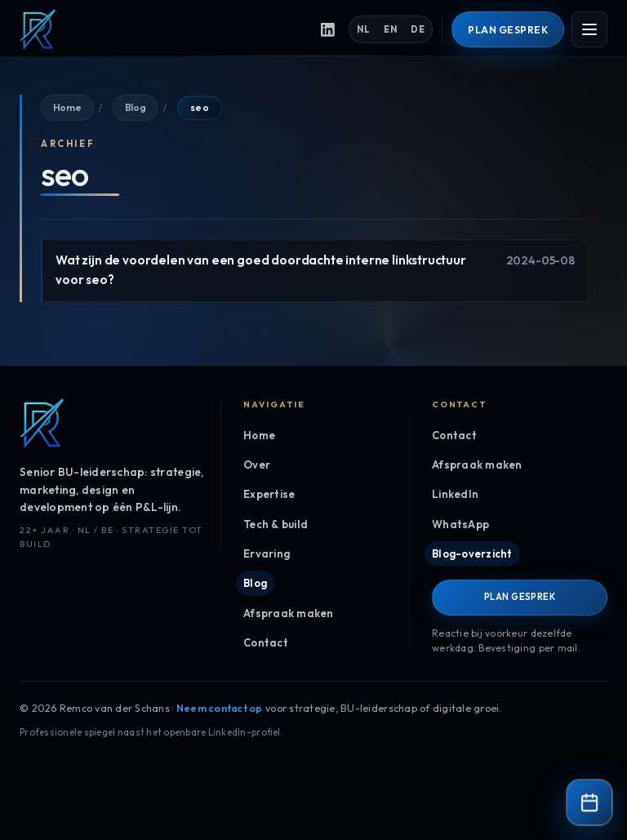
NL (370, 30)
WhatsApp (459, 524)
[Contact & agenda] (589, 802)
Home (67, 107)
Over (256, 464)
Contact (264, 642)
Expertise (268, 494)
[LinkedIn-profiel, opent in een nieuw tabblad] (335, 29)
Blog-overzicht (470, 553)
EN (397, 30)
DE (423, 30)
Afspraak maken (287, 613)
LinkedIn (456, 494)
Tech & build (276, 524)
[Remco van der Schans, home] (164, 29)
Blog (134, 107)
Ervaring (266, 553)
